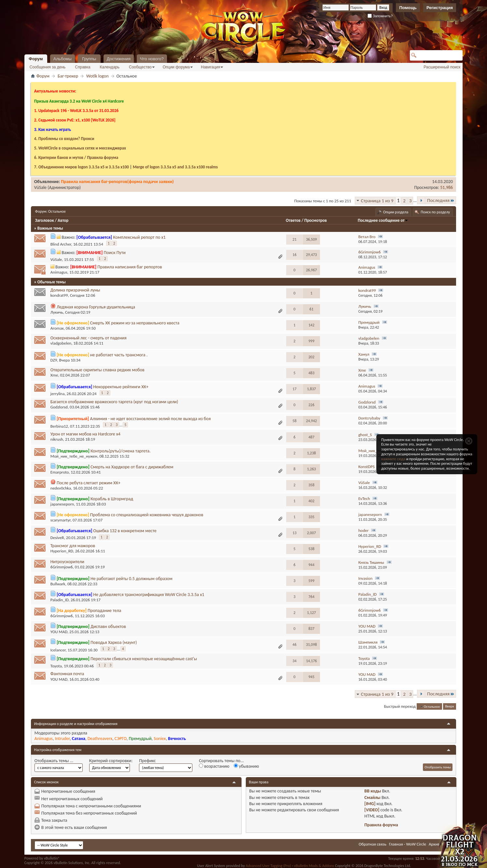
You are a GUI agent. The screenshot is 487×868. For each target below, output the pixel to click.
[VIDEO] (372, 810)
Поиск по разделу (435, 212)
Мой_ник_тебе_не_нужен (74, 456)
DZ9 (54, 360)
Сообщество (140, 67)
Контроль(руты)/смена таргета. (121, 451)
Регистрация (440, 8)
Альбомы (63, 59)
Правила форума (381, 825)
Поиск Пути (114, 253)
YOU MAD (59, 632)
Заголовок (45, 220)
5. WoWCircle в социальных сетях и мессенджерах (80, 148)
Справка (83, 67)
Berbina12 (59, 426)
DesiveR (57, 538)
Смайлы (372, 797)
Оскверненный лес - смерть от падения (89, 338)
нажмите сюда (393, 459)
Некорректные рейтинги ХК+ (121, 387)
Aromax (57, 328)
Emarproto (60, 472)
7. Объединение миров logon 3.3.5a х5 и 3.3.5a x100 (82, 167)
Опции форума (176, 67)
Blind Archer (61, 244)
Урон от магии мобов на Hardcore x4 (85, 434)
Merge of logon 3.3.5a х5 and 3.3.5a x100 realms (175, 167)
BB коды (373, 791)
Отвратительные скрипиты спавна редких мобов (97, 370)
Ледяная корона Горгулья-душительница (96, 307)
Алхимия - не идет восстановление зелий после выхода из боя (150, 419)
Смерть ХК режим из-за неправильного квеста (135, 323)
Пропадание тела (104, 611)
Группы (89, 59)
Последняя (441, 200)
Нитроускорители (67, 562)
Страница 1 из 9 (377, 201)
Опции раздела (396, 212)
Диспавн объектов (108, 626)
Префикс (147, 761)
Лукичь (57, 312)
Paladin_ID (60, 600)
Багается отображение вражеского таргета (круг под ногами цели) (114, 402)
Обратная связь (373, 844)
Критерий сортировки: (111, 761)
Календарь (110, 67)
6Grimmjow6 (62, 567)
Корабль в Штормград (112, 499)
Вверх (449, 707)
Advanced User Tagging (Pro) (268, 866)
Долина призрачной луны (75, 290)
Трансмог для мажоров (73, 546)
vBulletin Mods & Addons (314, 866)
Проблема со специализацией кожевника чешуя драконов (147, 515)
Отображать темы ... (54, 761)
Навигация (210, 67)
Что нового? (152, 59)
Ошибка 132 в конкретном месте (125, 531)
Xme (54, 375)
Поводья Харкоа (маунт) (114, 642)
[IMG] (370, 804)
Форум (36, 59)
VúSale (40, 187)
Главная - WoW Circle (408, 844)
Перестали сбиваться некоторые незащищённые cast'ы (144, 659)
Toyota (56, 666)
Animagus (59, 272)
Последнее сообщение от (383, 220)
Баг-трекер (68, 76)
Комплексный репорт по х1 (139, 237)
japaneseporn (62, 504)
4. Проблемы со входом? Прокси (64, 139)
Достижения (119, 59)
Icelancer (58, 650)
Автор (63, 220)
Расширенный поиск (442, 67)
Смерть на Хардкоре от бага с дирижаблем (132, 467)
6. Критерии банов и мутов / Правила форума (76, 157)
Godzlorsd (59, 407)
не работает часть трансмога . (119, 355)
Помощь (408, 8)
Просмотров (316, 220)
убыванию (246, 766)
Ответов (293, 220)
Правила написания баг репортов (130, 267)
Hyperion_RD (62, 551)
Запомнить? (380, 16)
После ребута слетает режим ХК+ (89, 483)
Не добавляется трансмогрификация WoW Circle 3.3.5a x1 (149, 595)
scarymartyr (61, 520)
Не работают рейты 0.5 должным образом (132, 579)
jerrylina (58, 394)
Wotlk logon (97, 76)
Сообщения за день (48, 67)
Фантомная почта (67, 674)
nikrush (57, 439)
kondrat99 (59, 295)
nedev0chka (61, 488)
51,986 (446, 187)
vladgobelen (61, 343)
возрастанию (214, 766)
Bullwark (58, 584)
